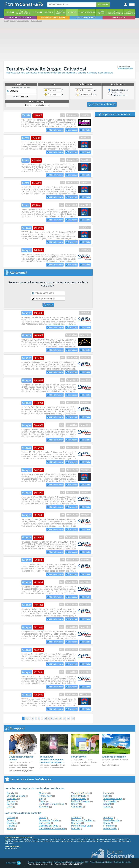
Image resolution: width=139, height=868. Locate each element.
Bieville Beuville (111, 820)
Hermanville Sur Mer (82, 820)
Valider (48, 305)
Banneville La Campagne (52, 828)
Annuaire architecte (86, 18)
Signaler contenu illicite (44, 862)
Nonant (107, 804)
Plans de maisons (87, 12)
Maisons (43, 793)
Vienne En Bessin (80, 793)
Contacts (31, 862)
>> (73, 718)
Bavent (10, 820)
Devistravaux (101, 12)
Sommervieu (110, 801)
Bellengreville (110, 828)
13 (64, 718)
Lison (10, 807)
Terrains (72, 12)
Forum (9, 12)
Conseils (49, 12)
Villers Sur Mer (79, 799)
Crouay (75, 804)
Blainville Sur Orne (49, 826)
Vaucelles (12, 799)
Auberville (76, 818)
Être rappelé (71, 130)
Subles (107, 807)
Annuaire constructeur (20, 18)
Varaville (11, 818)
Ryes (106, 796)
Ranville (11, 826)
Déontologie (101, 862)
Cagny (107, 823)
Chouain (11, 801)
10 (52, 718)
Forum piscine (119, 18)
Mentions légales (60, 862)
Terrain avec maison (118, 95)
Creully (10, 793)
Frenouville (109, 826)
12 (60, 718)
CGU (87, 862)
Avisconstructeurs (115, 12)
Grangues (12, 823)
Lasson (107, 793)
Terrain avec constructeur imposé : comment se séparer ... (52, 759)
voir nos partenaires (11, 848)
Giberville (76, 823)
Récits (23, 12)
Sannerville (45, 823)
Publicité (109, 862)
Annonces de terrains (114, 757)
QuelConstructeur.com (125, 68)
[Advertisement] (69, 41)
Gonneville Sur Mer (49, 820)
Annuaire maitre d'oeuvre (53, 18)
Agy (41, 799)
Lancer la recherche (102, 104)
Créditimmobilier (60, 12)
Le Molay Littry (79, 796)
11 (56, 718)
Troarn (10, 828)
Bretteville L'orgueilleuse (51, 804)
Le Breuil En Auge (80, 801)
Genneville (77, 807)
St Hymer (44, 807)
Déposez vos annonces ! (115, 114)
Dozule (43, 818)
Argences (108, 818)
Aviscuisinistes (129, 12)
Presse (92, 862)
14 (68, 718)
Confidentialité (119, 862)
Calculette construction (75, 862)
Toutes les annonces (118, 90)
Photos (36, 12)
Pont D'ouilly (45, 796)
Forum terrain (79, 757)
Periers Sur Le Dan (81, 826)
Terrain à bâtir (116, 93)
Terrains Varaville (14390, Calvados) (46, 69)
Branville (76, 828)
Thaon (42, 801)
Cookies (128, 862)
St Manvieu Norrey (113, 799)
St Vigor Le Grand (16, 796)
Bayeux (11, 804)
